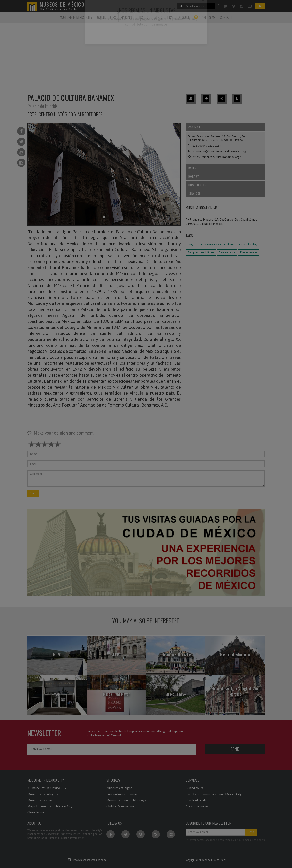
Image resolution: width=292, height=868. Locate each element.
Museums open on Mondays (126, 800)
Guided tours (194, 788)
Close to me (36, 812)
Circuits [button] (143, 17)
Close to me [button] (205, 17)
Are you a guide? (197, 806)
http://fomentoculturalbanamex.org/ (217, 157)
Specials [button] (126, 17)
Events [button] (158, 17)
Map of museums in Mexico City (50, 806)
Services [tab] (226, 193)
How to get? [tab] (226, 185)
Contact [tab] (226, 127)
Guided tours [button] (106, 17)
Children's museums (120, 806)
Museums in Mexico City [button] (76, 17)
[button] (146, 552)
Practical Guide (196, 800)
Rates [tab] (226, 168)
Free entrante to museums (125, 794)
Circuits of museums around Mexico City (214, 794)
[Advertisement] (146, 56)
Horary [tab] (226, 176)
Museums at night (119, 788)
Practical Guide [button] (178, 17)
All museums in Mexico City (47, 788)
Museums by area (40, 800)
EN (260, 6)
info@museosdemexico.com (90, 860)
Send (33, 493)
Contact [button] (226, 17)
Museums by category (43, 794)
